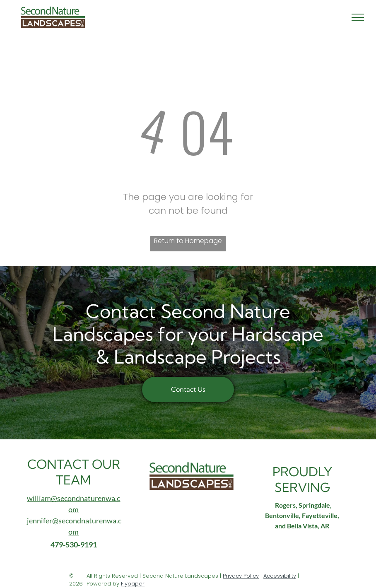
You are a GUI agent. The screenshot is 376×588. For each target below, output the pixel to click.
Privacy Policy (241, 576)
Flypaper (133, 584)
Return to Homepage (188, 241)
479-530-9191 (74, 545)
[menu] (358, 17)
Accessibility (280, 576)
